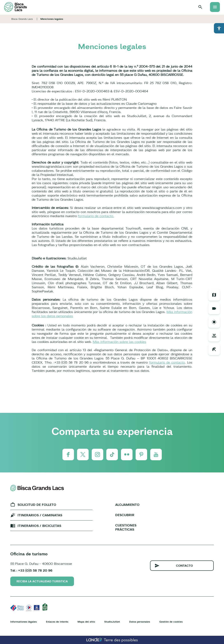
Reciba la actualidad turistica (42, 581)
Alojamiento (127, 505)
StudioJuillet (112, 622)
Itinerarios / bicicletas (39, 526)
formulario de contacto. (96, 216)
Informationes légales (23, 622)
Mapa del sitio (86, 622)
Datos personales (140, 622)
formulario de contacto (167, 362)
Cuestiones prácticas (126, 527)
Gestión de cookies (171, 622)
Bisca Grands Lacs (22, 19)
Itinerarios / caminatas (40, 515)
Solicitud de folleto (37, 505)
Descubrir (125, 515)
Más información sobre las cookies (119, 342)
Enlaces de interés (57, 622)
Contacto (184, 566)
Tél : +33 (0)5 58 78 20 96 (31, 570)
